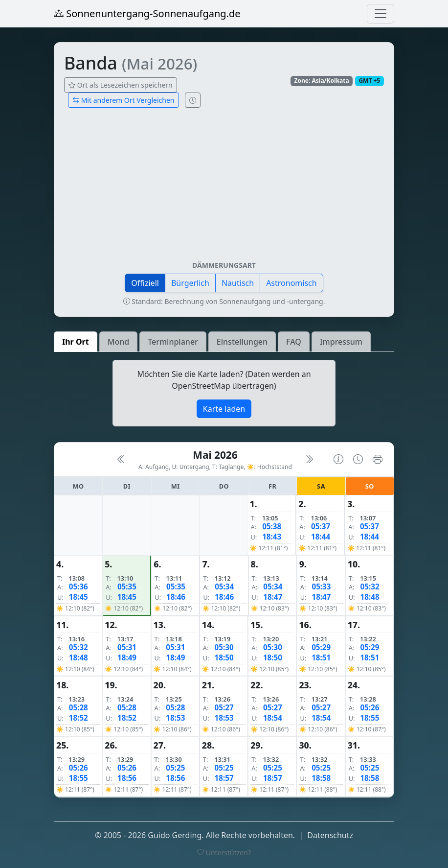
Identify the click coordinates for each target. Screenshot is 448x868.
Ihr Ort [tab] (76, 342)
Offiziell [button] (145, 283)
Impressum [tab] (341, 342)
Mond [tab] (118, 342)
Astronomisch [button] (291, 283)
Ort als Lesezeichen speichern (121, 85)
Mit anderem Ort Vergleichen (123, 100)
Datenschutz (330, 835)
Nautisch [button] (238, 283)
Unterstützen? (224, 853)
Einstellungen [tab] (242, 342)
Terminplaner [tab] (173, 342)
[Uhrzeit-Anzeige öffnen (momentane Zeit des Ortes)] (193, 100)
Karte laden (224, 409)
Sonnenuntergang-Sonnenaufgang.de (147, 13)
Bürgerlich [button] (190, 283)
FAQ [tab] (294, 342)
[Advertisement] (224, 188)
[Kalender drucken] (378, 459)
